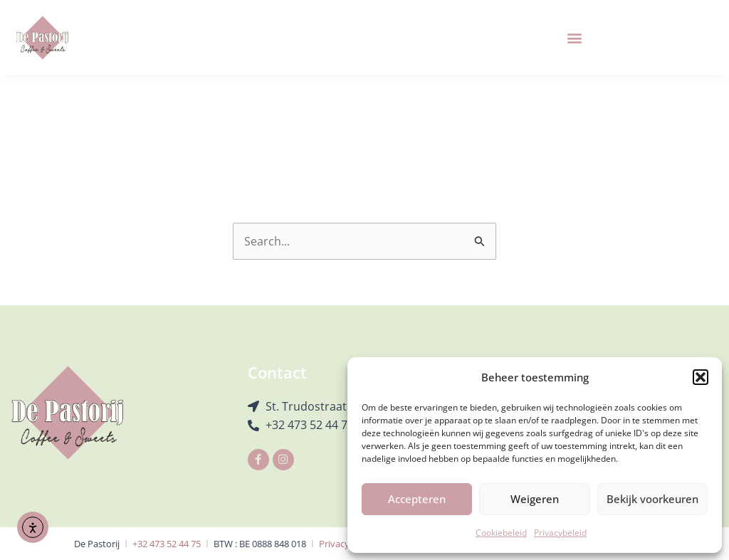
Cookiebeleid (501, 533)
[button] (701, 377)
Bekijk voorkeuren (652, 499)
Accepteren (417, 499)
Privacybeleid (560, 533)
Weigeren (535, 499)
